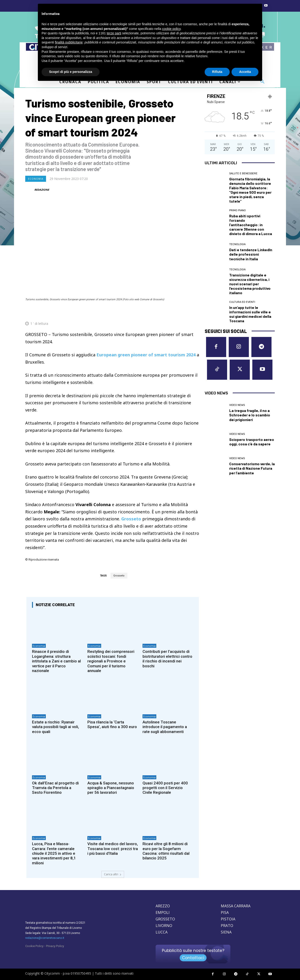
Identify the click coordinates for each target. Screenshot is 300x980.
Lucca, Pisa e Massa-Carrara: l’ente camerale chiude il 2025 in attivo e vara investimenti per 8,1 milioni (54, 853)
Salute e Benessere (243, 173)
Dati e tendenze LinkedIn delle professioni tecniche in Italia (251, 254)
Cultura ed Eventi (242, 302)
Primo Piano (237, 210)
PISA (225, 912)
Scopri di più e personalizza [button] (71, 72)
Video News (237, 405)
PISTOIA (228, 919)
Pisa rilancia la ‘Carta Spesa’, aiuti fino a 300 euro (112, 724)
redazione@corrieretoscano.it (45, 938)
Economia (36, 179)
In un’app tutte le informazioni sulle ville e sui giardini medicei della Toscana (250, 314)
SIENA (226, 932)
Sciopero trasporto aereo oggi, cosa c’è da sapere (252, 442)
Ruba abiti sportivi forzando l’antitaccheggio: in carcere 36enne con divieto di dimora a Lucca (251, 225)
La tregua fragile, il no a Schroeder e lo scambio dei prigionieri (250, 415)
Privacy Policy (55, 946)
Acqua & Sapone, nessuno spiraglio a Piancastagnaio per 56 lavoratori (111, 788)
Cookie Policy (34, 946)
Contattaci (193, 958)
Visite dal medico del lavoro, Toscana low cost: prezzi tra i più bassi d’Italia (113, 849)
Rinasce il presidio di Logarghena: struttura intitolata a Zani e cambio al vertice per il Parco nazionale (56, 661)
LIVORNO (164, 926)
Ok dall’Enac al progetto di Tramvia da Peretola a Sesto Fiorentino (55, 788)
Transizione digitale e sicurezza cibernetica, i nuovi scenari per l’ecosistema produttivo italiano (250, 284)
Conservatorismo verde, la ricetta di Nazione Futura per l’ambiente (252, 468)
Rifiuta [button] (217, 72)
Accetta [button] (245, 72)
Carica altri (113, 874)
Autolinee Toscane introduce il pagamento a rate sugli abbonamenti (165, 727)
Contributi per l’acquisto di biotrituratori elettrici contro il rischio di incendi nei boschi (167, 659)
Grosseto (119, 576)
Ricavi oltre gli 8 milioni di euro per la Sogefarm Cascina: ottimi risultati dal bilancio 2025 (166, 851)
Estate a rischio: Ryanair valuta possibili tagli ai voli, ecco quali (55, 727)
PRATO (227, 926)
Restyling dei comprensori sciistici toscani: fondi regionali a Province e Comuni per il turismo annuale (111, 661)
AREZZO (163, 906)
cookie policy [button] (171, 29)
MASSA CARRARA (236, 906)
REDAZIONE (42, 190)
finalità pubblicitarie (69, 42)
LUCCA (162, 932)
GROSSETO (165, 919)
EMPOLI (163, 912)
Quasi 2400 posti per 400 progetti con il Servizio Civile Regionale (165, 788)
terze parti (114, 33)
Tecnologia (237, 244)
